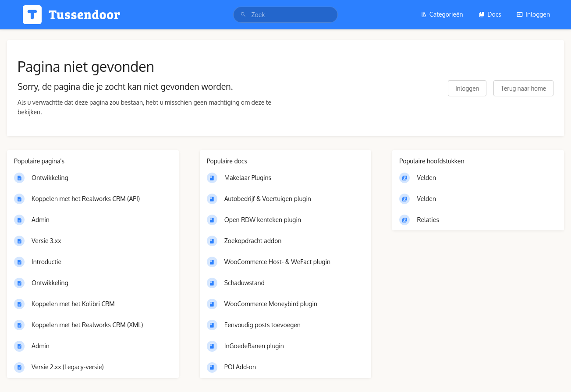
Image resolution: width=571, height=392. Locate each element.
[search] (285, 15)
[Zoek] (243, 15)
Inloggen (533, 14)
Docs (490, 14)
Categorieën (442, 14)
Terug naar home (523, 88)
